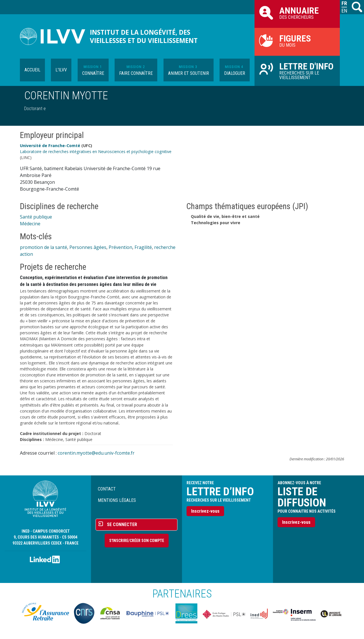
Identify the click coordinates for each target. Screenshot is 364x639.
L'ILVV (61, 70)
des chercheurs (297, 13)
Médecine (30, 224)
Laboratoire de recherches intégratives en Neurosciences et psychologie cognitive (96, 151)
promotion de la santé (44, 247)
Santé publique (36, 217)
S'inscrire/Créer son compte (137, 541)
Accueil (32, 70)
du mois (297, 40)
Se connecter (122, 524)
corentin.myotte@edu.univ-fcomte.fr (96, 453)
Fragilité (143, 247)
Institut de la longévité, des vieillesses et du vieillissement (144, 36)
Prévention (120, 247)
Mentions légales (117, 500)
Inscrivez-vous (205, 511)
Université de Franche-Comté (50, 146)
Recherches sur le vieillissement (297, 71)
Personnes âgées (88, 247)
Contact (107, 489)
